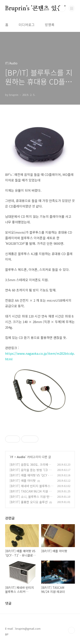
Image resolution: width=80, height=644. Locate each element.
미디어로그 (27, 25)
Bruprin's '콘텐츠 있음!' (35, 9)
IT (12, 457)
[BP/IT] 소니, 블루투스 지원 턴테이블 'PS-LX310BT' (31, 499)
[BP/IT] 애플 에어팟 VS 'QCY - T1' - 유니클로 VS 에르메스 (31, 477)
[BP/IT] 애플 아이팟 (23, 481)
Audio (21, 457)
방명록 (50, 25)
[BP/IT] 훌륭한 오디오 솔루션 (29, 502)
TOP (71, 630)
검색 (62, 9)
